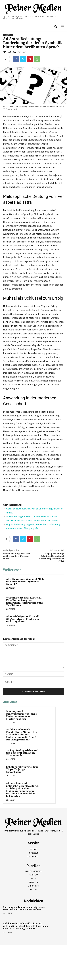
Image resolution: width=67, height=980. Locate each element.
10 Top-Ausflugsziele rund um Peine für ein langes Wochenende (22, 753)
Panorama (8, 35)
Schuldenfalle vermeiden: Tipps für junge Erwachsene (22, 770)
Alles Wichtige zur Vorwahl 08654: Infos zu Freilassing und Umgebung (23, 619)
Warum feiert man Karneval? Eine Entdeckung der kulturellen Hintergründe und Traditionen (25, 602)
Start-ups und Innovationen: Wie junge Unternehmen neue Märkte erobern (21, 715)
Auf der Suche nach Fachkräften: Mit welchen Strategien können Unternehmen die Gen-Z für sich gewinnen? (22, 735)
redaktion (12, 52)
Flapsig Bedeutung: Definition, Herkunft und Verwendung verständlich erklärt (52, 557)
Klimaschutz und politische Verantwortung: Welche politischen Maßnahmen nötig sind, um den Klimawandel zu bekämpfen (22, 790)
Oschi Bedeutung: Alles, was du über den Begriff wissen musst (17, 556)
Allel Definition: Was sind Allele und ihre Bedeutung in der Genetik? (25, 582)
